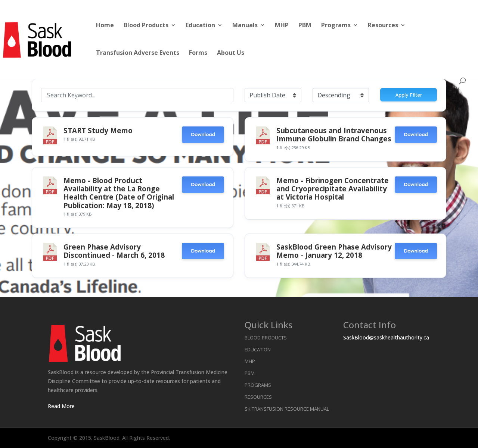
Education (200, 26)
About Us (231, 53)
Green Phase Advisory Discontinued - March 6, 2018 (114, 251)
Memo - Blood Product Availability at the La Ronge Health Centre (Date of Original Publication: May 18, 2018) (119, 193)
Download (203, 134)
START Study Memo (98, 130)
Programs (336, 26)
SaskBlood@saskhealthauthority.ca (386, 337)
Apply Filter (409, 95)
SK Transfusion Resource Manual (287, 409)
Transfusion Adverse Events (138, 53)
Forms (198, 53)
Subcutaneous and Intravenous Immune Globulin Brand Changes (334, 134)
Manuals (245, 26)
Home (105, 26)
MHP (282, 26)
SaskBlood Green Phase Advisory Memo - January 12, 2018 (334, 251)
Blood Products (146, 26)
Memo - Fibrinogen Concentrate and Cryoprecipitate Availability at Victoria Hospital (333, 189)
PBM (305, 26)
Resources (383, 26)
